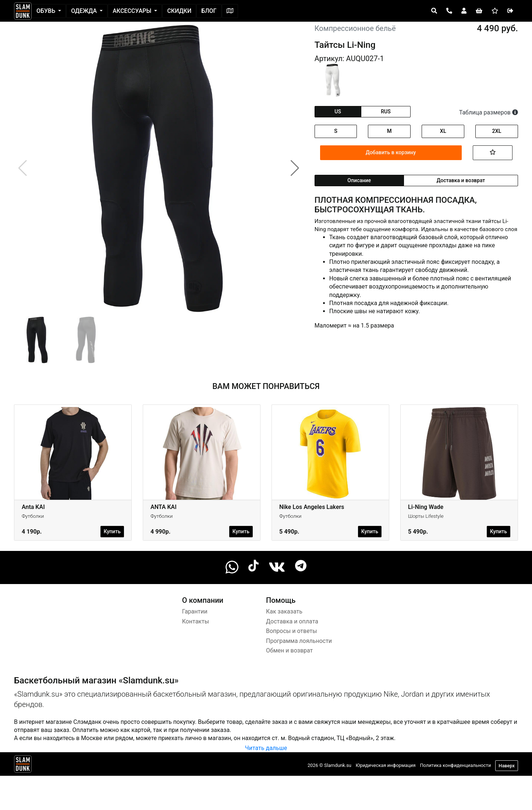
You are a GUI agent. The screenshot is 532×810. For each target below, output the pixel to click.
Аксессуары (133, 11)
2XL (497, 131)
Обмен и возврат (289, 650)
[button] (295, 168)
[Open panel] (434, 11)
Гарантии (195, 611)
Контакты (196, 621)
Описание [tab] (359, 180)
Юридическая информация (386, 765)
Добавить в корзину (391, 153)
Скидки (179, 11)
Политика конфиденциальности (455, 765)
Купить (112, 531)
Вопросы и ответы (292, 631)
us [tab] (338, 112)
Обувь (47, 11)
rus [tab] (386, 112)
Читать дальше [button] (266, 748)
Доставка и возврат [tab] (461, 180)
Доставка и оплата (292, 621)
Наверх (507, 766)
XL (443, 131)
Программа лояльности (299, 641)
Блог (209, 11)
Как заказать (284, 611)
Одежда (85, 11)
